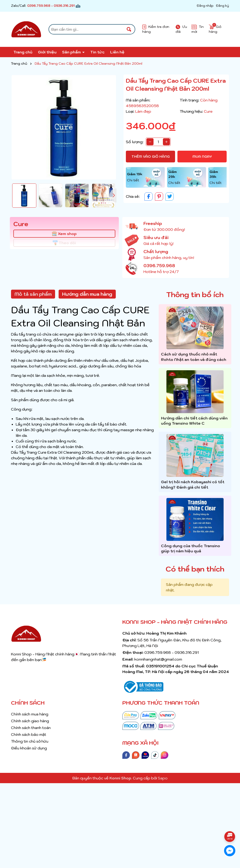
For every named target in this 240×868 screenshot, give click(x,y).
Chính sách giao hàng (30, 721)
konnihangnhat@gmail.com (158, 659)
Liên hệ (117, 52)
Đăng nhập (205, 6)
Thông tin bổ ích (195, 294)
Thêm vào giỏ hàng (151, 157)
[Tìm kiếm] (129, 29)
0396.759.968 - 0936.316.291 (51, 6)
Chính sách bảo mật (29, 734)
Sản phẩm (72, 52)
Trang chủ (23, 52)
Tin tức (97, 52)
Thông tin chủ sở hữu (30, 741)
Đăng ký (222, 6)
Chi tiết (133, 180)
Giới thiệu (47, 52)
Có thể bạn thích (195, 569)
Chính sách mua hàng (30, 714)
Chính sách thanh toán (31, 728)
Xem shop (64, 234)
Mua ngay (202, 157)
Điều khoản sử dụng (29, 748)
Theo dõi (64, 243)
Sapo (163, 778)
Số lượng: (135, 142)
